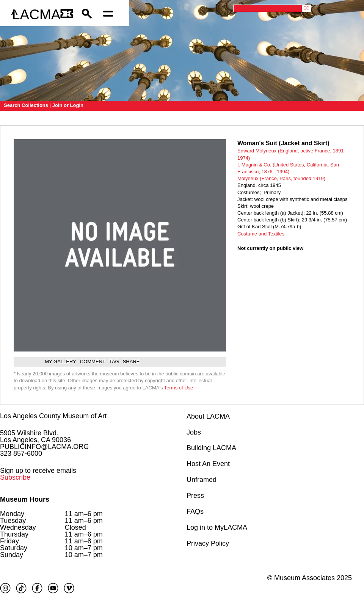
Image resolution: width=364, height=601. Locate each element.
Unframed (202, 480)
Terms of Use (179, 388)
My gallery (60, 362)
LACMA (36, 15)
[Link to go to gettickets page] (67, 15)
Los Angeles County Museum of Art (53, 416)
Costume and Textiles (261, 234)
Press (195, 496)
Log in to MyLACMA (217, 527)
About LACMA (208, 416)
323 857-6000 (21, 453)
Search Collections (26, 105)
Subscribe (15, 477)
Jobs (194, 432)
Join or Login (68, 105)
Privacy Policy (208, 543)
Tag (114, 362)
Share (131, 362)
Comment (93, 362)
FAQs (195, 512)
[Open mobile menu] (110, 15)
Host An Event (208, 464)
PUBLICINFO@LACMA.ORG (44, 447)
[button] (89, 15)
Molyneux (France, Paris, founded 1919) (281, 178)
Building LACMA (211, 448)
